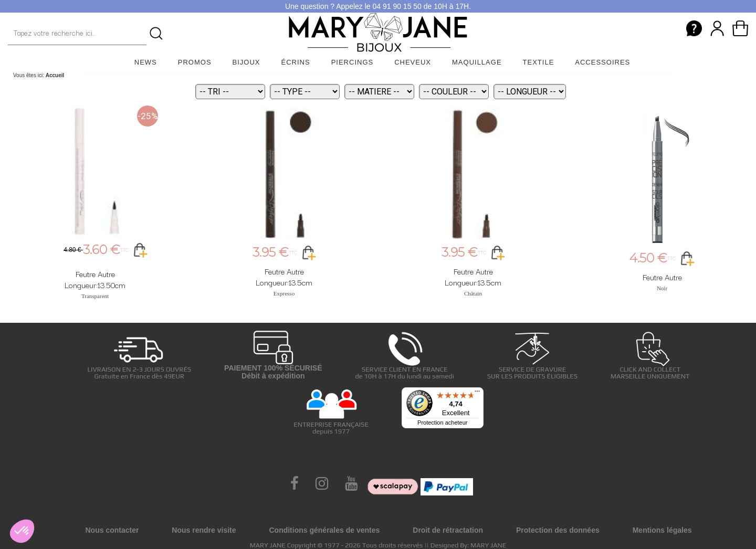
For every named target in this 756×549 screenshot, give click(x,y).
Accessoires (602, 62)
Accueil (55, 75)
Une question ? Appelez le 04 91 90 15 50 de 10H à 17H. (378, 6)
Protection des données (558, 530)
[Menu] (477, 394)
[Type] (305, 92)
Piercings (353, 62)
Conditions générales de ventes (324, 530)
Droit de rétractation (448, 530)
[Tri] (230, 92)
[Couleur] (454, 92)
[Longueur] (530, 92)
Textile (539, 62)
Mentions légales (662, 530)
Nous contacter (112, 530)
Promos (195, 62)
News (146, 62)
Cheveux (413, 62)
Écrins (296, 62)
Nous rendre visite (204, 530)
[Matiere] (379, 92)
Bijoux (246, 62)
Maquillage (477, 62)
